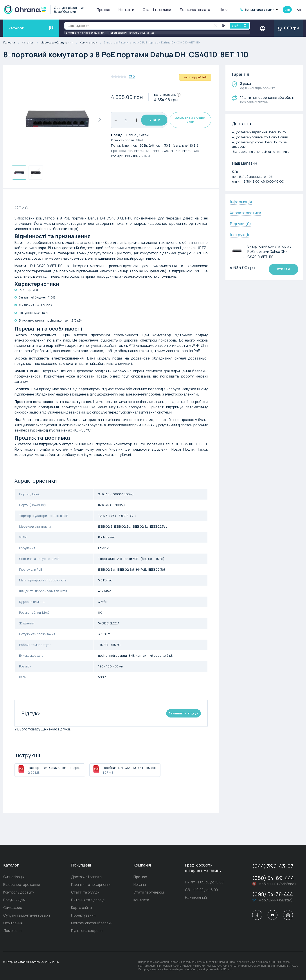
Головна (13, 43)
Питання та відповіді (88, 900)
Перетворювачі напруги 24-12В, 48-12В (132, 33)
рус (298, 10)
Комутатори (92, 43)
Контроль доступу (19, 892)
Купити (154, 120)
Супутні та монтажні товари (27, 915)
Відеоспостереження (22, 885)
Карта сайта (81, 908)
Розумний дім (14, 900)
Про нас (103, 10)
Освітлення (13, 923)
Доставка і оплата (195, 10)
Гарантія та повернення (91, 885)
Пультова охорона (87, 931)
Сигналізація (14, 877)
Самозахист (14, 908)
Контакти (126, 10)
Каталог (31, 43)
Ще (223, 10)
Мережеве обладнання (60, 43)
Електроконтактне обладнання (85, 33)
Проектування (83, 915)
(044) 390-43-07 (273, 866)
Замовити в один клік (190, 120)
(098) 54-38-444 (273, 894)
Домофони (12, 931)
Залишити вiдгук (184, 713)
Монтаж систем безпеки (92, 923)
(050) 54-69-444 (273, 878)
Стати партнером (149, 892)
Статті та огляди (157, 10)
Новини (140, 885)
